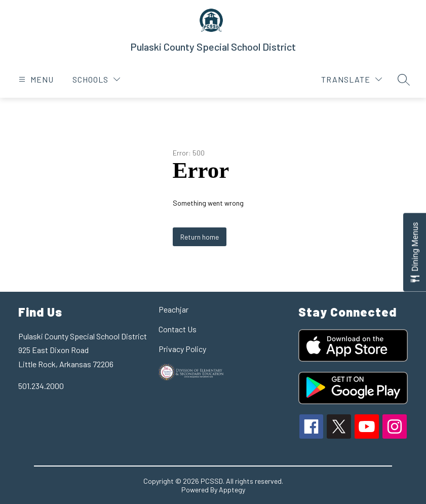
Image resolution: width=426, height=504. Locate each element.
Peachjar (173, 309)
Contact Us (178, 329)
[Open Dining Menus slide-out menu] (415, 252)
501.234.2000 (41, 386)
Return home (200, 237)
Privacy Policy (182, 349)
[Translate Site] (352, 79)
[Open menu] (35, 79)
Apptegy (232, 490)
